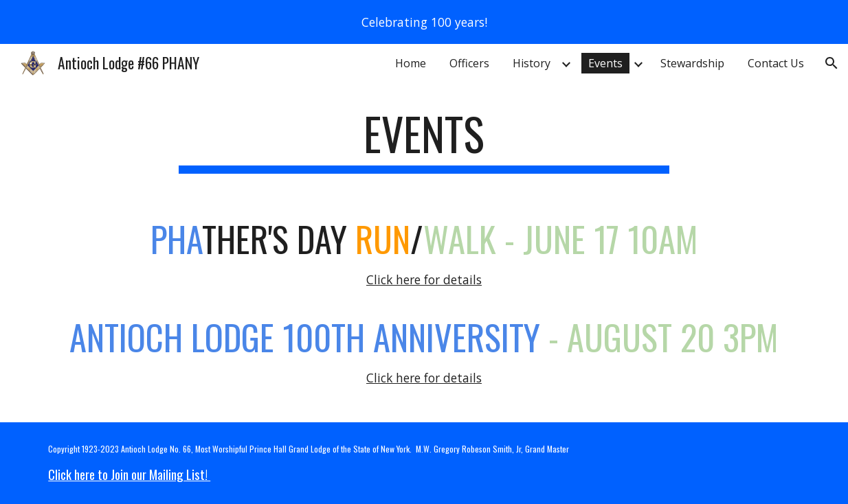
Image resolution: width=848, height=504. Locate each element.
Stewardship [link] (692, 63)
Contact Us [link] (776, 63)
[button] (832, 63)
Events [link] (605, 63)
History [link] (532, 63)
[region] (424, 22)
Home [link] (411, 63)
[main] (424, 140)
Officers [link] (469, 63)
